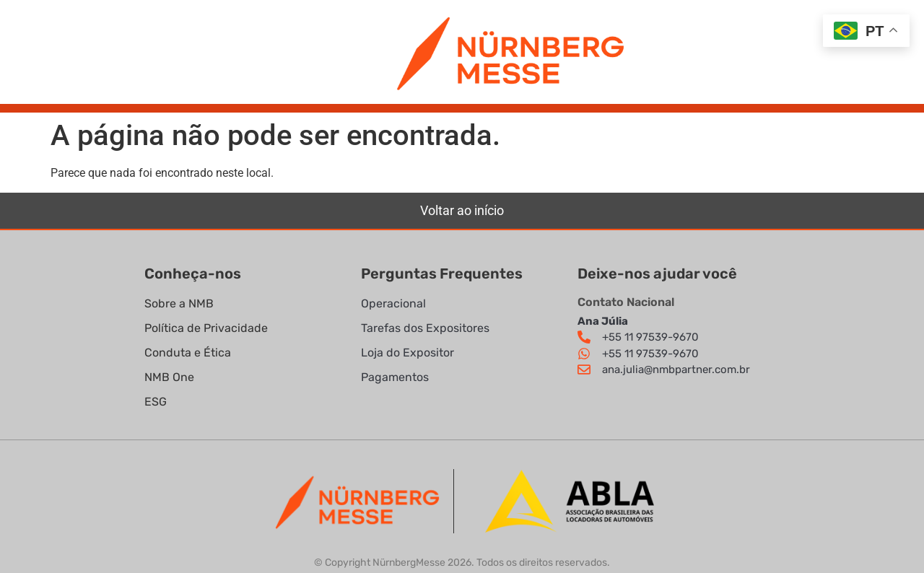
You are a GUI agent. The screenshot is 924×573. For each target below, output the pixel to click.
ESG (156, 402)
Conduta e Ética (188, 353)
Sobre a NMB (179, 303)
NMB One (169, 377)
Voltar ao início (462, 210)
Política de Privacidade (208, 328)
